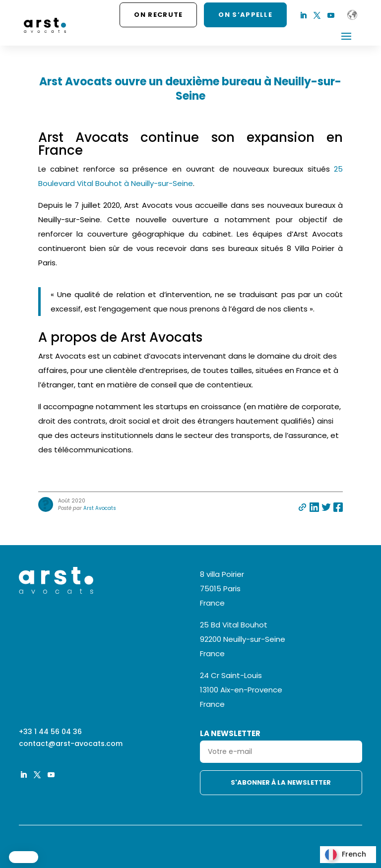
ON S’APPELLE (245, 15)
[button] (24, 857)
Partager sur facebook (338, 507)
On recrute (158, 15)
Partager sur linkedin (314, 507)
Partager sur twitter (326, 507)
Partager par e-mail (302, 507)
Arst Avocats (100, 508)
